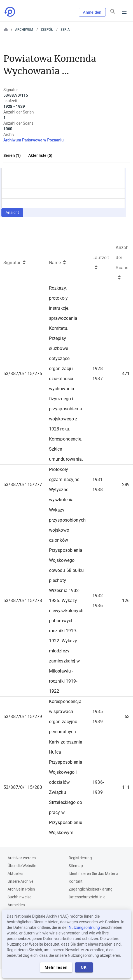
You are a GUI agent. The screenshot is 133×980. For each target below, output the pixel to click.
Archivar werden (22, 858)
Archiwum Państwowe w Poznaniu (33, 140)
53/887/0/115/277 (23, 485)
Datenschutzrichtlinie (87, 897)
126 (126, 601)
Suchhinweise (19, 897)
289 (126, 485)
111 (126, 787)
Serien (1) (12, 155)
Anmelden (92, 12)
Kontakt (76, 881)
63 (127, 717)
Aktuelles (15, 874)
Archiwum (24, 30)
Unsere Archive (20, 881)
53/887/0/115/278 (23, 601)
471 (126, 374)
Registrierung (80, 858)
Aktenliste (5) (40, 155)
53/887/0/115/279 (23, 717)
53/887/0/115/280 (23, 787)
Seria (65, 30)
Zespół (47, 30)
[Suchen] (113, 11)
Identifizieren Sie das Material (94, 874)
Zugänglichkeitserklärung (91, 889)
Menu (124, 12)
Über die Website (22, 866)
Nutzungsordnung (84, 927)
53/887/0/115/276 (23, 374)
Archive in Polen (21, 889)
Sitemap (76, 866)
